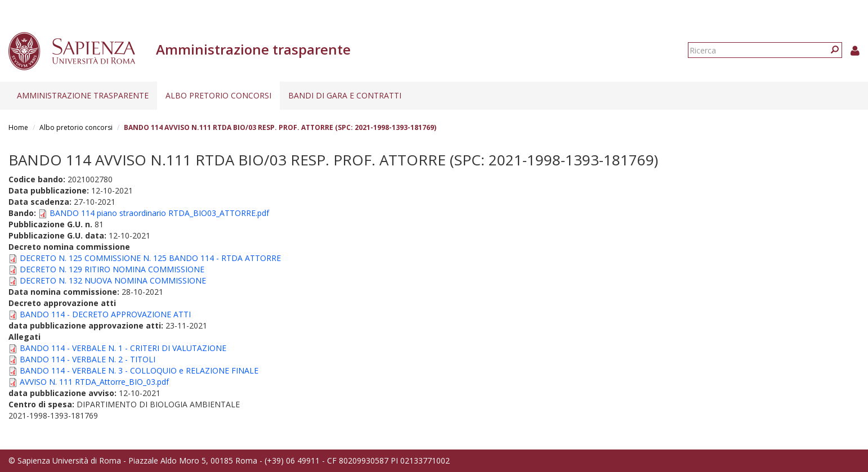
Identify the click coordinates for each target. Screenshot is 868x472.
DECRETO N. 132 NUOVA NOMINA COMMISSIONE (113, 280)
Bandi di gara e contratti (345, 95)
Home (18, 127)
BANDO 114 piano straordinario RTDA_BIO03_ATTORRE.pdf (159, 213)
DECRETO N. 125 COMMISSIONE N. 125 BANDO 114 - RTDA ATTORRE (150, 258)
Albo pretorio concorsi (218, 95)
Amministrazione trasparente (83, 95)
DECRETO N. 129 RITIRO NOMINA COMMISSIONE (112, 269)
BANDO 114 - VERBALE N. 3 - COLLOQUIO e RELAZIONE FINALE (139, 370)
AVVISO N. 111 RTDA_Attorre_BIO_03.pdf (94, 382)
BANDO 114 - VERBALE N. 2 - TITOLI (88, 359)
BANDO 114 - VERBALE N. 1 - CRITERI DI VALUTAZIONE (123, 348)
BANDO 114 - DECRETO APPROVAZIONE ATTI (105, 314)
